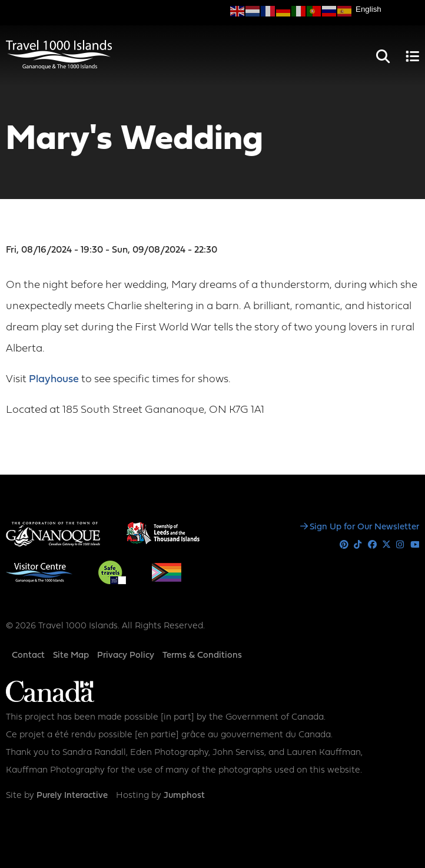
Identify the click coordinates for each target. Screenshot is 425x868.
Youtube (415, 545)
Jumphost (184, 796)
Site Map (71, 656)
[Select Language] (387, 9)
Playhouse (55, 380)
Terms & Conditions (202, 656)
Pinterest (344, 545)
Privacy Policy (126, 656)
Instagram (401, 545)
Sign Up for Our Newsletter (364, 527)
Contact (28, 656)
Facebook (372, 545)
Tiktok (358, 545)
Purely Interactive (72, 796)
